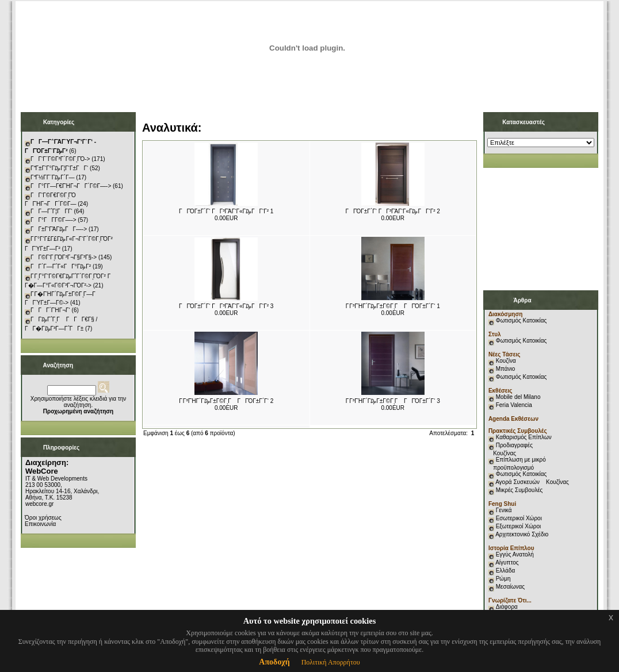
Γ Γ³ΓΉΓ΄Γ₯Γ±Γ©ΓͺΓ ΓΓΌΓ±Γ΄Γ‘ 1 (393, 306)
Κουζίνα (506, 361)
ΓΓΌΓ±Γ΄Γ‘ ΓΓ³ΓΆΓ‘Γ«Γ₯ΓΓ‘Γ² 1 (226, 211)
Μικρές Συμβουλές (519, 490)
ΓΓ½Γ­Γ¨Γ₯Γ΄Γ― (53, 177)
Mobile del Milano (518, 397)
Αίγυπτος (507, 562)
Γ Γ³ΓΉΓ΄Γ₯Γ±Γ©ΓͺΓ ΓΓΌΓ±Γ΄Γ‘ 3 (393, 401)
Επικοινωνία (40, 524)
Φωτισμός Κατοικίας (521, 320)
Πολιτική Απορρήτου (331, 662)
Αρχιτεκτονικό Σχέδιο (522, 534)
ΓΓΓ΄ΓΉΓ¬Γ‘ (50, 310)
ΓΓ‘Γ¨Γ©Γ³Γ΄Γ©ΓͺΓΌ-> (60, 159)
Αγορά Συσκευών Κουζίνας (532, 482)
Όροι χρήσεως (43, 518)
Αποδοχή (274, 662)
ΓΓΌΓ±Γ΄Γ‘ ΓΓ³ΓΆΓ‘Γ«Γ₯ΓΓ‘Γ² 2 (393, 211)
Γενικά (504, 510)
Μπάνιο (506, 369)
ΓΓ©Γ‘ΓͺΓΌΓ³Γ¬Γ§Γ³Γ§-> (64, 257)
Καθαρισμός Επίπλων (523, 437)
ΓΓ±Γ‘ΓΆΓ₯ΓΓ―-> (59, 229)
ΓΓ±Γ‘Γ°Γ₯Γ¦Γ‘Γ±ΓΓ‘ (59, 168)
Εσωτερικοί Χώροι (519, 518)
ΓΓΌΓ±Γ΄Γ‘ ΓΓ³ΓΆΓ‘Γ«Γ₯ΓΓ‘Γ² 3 (226, 306)
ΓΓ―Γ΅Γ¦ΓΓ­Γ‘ (51, 211)
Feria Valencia (514, 405)
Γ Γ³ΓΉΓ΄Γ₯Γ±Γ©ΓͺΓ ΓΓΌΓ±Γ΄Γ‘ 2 (226, 401)
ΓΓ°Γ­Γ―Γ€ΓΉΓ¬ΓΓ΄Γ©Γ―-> (71, 186)
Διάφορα (507, 607)
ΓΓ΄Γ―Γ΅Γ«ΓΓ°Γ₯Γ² (61, 266)
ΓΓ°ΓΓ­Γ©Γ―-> (54, 220)
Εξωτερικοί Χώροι (519, 526)
